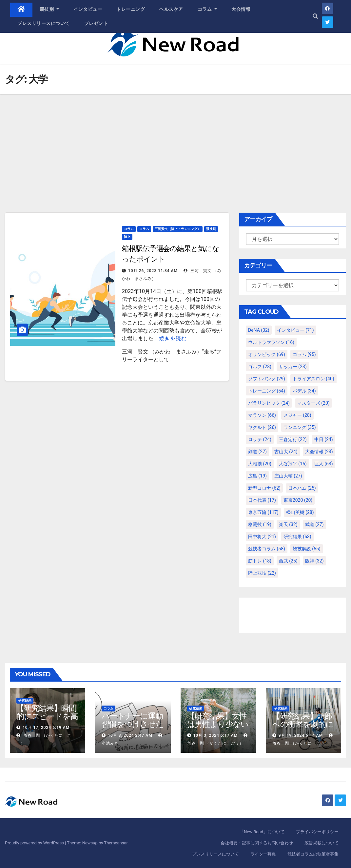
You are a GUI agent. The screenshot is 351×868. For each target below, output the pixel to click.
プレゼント (96, 23)
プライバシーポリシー (317, 832)
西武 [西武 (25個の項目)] (288, 561)
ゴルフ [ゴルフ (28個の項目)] (260, 367)
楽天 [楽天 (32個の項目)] (288, 524)
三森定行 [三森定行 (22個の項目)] (293, 439)
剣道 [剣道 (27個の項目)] (257, 452)
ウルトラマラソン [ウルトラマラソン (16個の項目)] (271, 342)
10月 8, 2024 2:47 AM (130, 735)
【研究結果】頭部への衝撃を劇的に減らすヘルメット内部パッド (303, 728)
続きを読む (173, 339)
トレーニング (131, 9)
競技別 (49, 9)
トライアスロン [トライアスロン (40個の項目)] (313, 379)
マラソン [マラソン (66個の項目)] (262, 415)
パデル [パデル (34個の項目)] (304, 391)
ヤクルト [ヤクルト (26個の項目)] (262, 427)
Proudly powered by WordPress (35, 843)
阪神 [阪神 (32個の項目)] (314, 561)
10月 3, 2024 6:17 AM (215, 735)
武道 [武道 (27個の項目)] (314, 524)
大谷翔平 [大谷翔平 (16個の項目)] (293, 464)
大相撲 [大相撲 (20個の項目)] (260, 464)
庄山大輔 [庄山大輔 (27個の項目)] (288, 476)
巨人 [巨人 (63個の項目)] (324, 464)
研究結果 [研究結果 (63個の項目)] (297, 537)
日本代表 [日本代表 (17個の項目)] (262, 500)
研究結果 (25, 700)
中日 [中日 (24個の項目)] (324, 439)
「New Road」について (262, 832)
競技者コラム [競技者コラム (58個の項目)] (267, 549)
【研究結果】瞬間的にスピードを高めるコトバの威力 (47, 716)
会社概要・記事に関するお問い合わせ (257, 843)
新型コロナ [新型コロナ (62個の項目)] (264, 488)
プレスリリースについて (44, 23)
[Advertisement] (175, 143)
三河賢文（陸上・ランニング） (178, 229)
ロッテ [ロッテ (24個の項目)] (260, 439)
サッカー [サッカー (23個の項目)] (293, 367)
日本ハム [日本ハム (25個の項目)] (302, 488)
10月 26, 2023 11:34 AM (153, 271)
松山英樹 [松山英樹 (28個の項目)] (300, 512)
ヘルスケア (171, 9)
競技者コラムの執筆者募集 (313, 854)
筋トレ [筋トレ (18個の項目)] (260, 561)
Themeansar (116, 843)
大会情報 (241, 9)
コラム (207, 9)
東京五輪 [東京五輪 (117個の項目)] (263, 512)
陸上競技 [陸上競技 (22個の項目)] (262, 573)
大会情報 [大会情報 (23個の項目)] (319, 452)
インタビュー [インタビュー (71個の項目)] (295, 330)
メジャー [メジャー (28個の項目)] (297, 415)
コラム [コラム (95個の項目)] (304, 354)
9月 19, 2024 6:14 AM (301, 735)
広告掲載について (322, 843)
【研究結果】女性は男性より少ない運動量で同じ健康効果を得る (218, 728)
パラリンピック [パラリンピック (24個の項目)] (269, 403)
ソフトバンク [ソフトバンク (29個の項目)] (267, 379)
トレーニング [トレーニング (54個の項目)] (267, 391)
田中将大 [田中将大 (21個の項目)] (262, 537)
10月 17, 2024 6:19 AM (46, 728)
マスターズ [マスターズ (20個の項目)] (313, 403)
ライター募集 (263, 854)
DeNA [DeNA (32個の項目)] (259, 330)
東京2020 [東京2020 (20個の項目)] (298, 500)
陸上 (127, 237)
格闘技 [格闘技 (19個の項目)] (260, 524)
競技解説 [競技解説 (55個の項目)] (307, 549)
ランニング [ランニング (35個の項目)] (300, 427)
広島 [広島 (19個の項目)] (257, 476)
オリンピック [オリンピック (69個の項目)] (267, 354)
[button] (315, 16)
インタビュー (88, 9)
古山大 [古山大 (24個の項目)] (286, 452)
